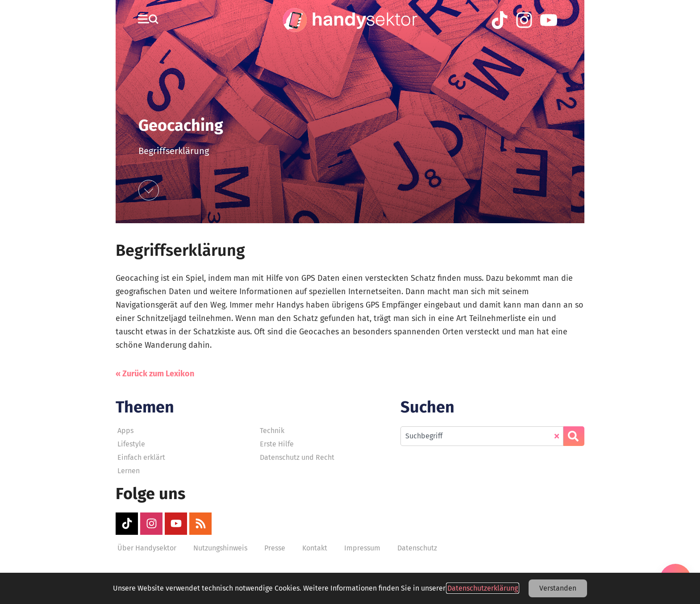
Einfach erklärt (141, 457)
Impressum (362, 548)
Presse (275, 548)
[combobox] (482, 436)
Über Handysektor (147, 548)
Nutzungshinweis (220, 548)
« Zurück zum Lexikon (155, 374)
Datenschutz (417, 548)
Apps (125, 431)
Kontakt (315, 548)
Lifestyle (131, 444)
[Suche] (574, 436)
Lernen (129, 471)
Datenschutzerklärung (483, 588)
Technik (272, 431)
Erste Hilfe (277, 444)
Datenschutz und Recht (297, 457)
